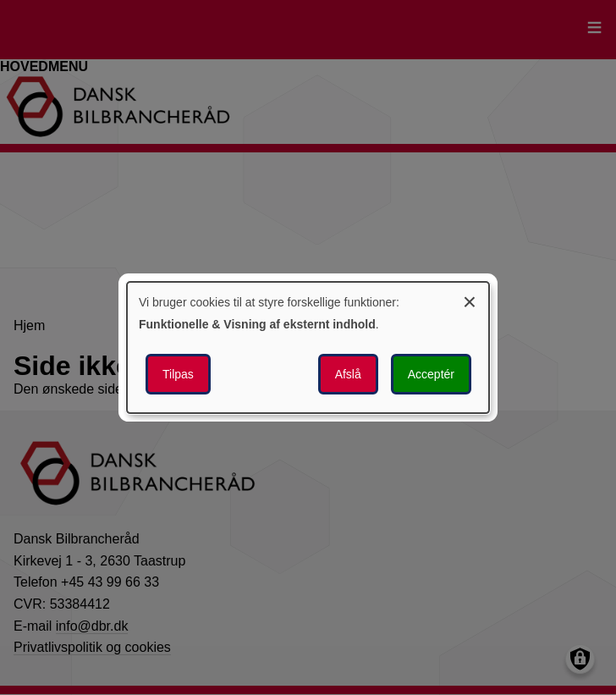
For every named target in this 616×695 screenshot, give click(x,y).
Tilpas (178, 374)
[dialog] (308, 348)
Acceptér (431, 374)
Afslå (348, 374)
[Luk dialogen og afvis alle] (470, 299)
